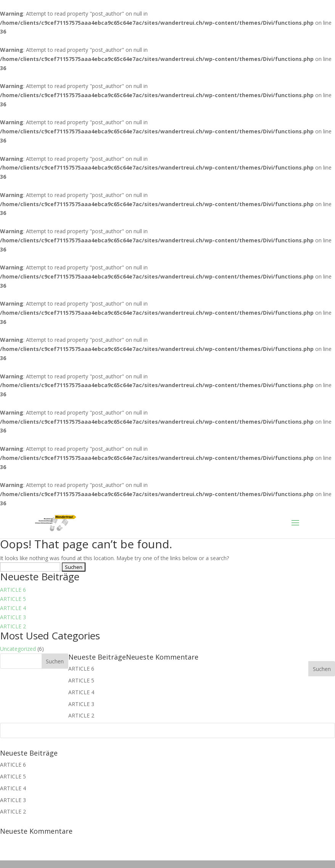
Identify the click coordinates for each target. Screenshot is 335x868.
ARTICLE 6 (13, 590)
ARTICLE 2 (13, 626)
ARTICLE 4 (13, 608)
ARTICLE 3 (13, 617)
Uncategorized (18, 649)
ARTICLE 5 (13, 599)
